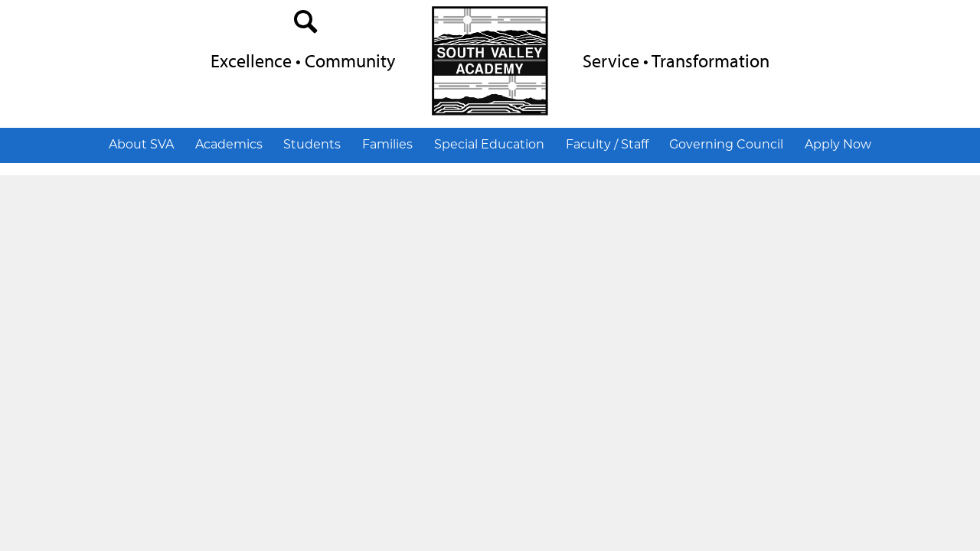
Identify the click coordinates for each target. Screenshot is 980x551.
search (306, 25)
